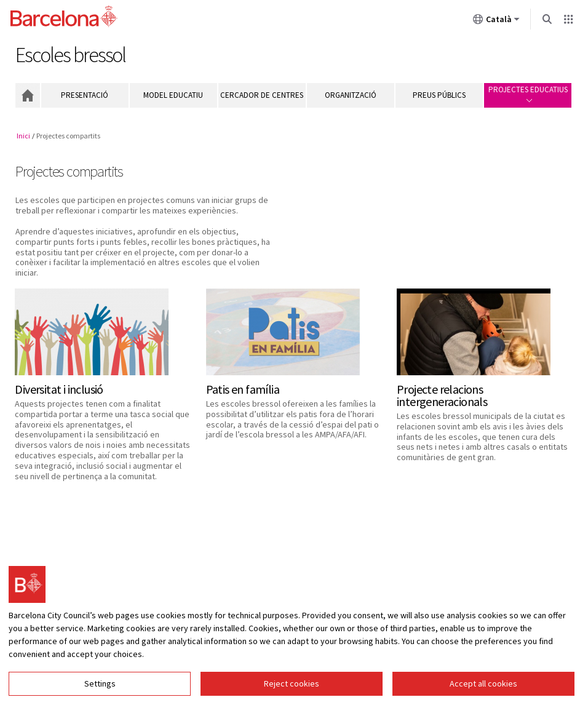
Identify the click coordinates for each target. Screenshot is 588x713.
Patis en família (243, 389)
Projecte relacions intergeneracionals (442, 395)
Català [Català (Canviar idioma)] (496, 22)
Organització (351, 95)
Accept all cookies (483, 683)
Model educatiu (173, 95)
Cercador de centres (262, 95)
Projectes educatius (528, 93)
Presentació (85, 95)
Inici (28, 95)
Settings (100, 683)
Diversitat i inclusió (59, 389)
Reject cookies (292, 683)
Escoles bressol (70, 55)
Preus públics (439, 95)
